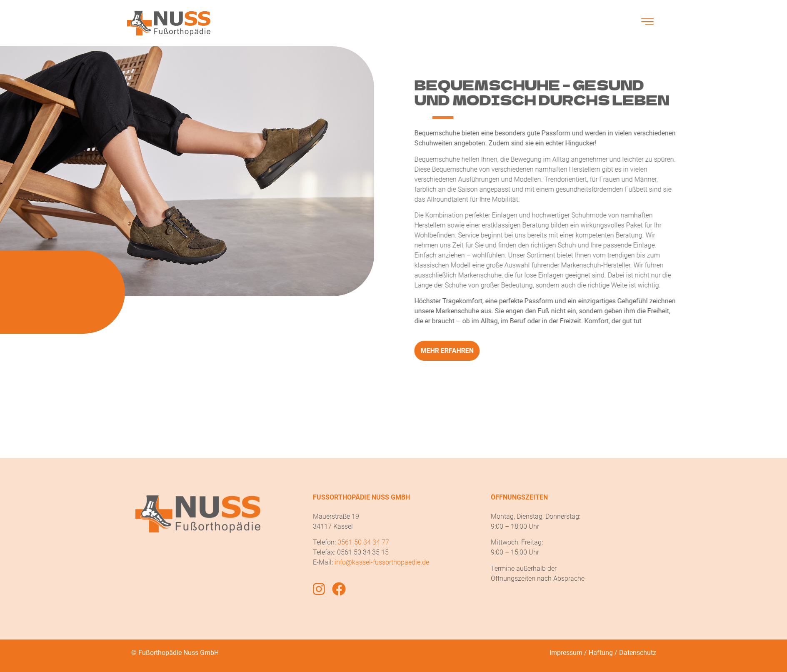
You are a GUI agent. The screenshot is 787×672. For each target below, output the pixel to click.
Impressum (566, 653)
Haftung (601, 653)
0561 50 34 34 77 (363, 542)
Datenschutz (638, 653)
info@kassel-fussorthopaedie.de (382, 562)
